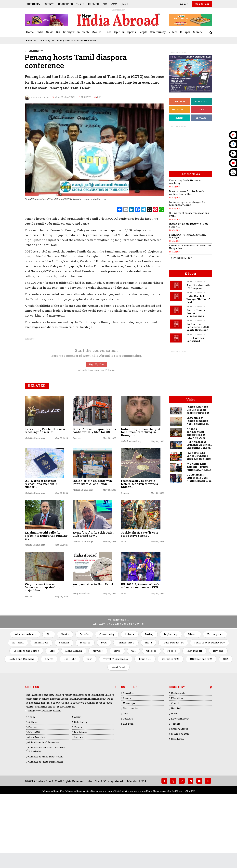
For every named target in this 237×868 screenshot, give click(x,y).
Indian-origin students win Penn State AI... (189, 225)
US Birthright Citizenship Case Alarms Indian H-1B (199, 478)
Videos (173, 32)
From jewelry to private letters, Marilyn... (187, 236)
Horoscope (129, 762)
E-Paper (185, 32)
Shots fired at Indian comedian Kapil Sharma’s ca (198, 421)
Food (109, 32)
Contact (79, 796)
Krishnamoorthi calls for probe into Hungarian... (190, 247)
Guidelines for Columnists (44, 802)
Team (32, 776)
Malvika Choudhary (35, 497)
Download (200, 282)
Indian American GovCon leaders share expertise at (198, 410)
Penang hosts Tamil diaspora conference (76, 40)
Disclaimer (81, 791)
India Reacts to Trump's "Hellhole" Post (198, 299)
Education (177, 757)
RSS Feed (128, 783)
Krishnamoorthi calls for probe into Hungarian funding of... (46, 595)
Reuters (77, 497)
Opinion (119, 32)
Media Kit (34, 791)
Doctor (175, 773)
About (77, 776)
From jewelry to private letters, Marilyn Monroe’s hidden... (139, 543)
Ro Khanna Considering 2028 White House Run (198, 327)
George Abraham (81, 652)
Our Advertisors (37, 796)
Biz (58, 32)
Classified (65, 4)
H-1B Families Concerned (195, 339)
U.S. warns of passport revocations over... (189, 214)
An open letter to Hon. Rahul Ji (93, 645)
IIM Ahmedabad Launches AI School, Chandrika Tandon (199, 445)
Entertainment (180, 778)
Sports (132, 32)
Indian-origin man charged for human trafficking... (187, 204)
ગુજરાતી (124, 4)
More (198, 32)
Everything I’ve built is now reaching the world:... (45, 490)
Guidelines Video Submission (46, 816)
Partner (33, 786)
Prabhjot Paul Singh (83, 601)
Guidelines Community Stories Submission (46, 809)
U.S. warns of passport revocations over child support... (41, 543)
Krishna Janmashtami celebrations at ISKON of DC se (196, 433)
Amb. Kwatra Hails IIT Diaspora (198, 287)
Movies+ (97, 32)
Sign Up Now (97, 424)
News (50, 32)
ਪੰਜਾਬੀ (114, 4)
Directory (33, 4)
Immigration (71, 32)
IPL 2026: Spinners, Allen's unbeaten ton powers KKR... (141, 645)
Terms (78, 786)
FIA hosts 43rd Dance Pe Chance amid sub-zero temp (199, 456)
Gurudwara (177, 798)
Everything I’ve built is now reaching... (185, 182)
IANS (124, 601)
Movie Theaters (180, 793)
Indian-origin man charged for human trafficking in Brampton (141, 491)
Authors (33, 781)
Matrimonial (180, 110)
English (94, 4)
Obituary (201, 118)
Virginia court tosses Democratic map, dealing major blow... (43, 646)
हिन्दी (105, 4)
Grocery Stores (180, 788)
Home (30, 32)
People (143, 32)
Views (189, 282)
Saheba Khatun (37, 98)
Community (158, 32)
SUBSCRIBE (202, 4)
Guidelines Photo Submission (46, 821)
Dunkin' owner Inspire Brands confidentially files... (187, 193)
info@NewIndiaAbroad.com (45, 770)
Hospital (176, 768)
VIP (80, 4)
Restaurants (178, 752)
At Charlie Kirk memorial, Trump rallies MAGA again (199, 467)
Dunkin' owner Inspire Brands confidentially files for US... (94, 490)
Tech (86, 32)
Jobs (201, 110)
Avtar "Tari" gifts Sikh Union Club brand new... (94, 593)
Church (175, 762)
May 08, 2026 (61, 497)
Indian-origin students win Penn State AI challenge (92, 541)
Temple (176, 783)
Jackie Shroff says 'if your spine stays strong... (140, 593)
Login (184, 4)
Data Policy (81, 781)
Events (49, 4)
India (40, 32)
